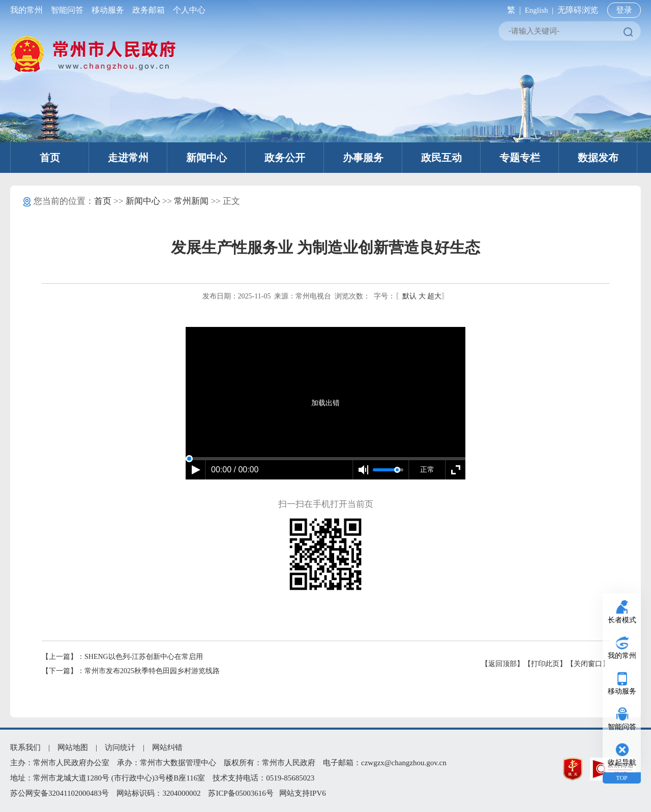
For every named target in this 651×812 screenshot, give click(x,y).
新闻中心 (206, 158)
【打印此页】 (545, 664)
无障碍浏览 (578, 10)
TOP (622, 778)
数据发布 (598, 158)
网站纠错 (167, 747)
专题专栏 (520, 158)
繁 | (512, 10)
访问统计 (120, 747)
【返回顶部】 (502, 664)
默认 (409, 296)
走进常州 (128, 158)
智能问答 (67, 10)
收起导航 (622, 762)
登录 (624, 10)
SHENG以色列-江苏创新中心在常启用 (144, 657)
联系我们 (25, 747)
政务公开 (285, 158)
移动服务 (108, 10)
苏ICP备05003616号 (241, 793)
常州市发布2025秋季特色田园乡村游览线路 (152, 671)
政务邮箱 (149, 10)
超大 (434, 296)
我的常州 (28, 10)
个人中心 (187, 10)
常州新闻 (191, 201)
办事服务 (363, 158)
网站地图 (73, 747)
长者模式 (622, 620)
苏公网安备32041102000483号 (60, 793)
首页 (50, 158)
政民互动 (441, 158)
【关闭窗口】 (588, 664)
